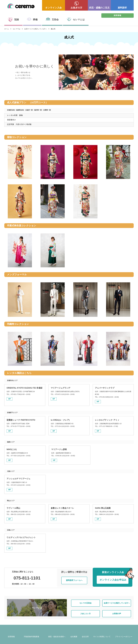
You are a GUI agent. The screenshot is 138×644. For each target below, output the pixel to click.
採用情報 (118, 15)
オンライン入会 (53, 8)
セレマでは (16, 29)
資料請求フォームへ (75, 579)
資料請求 (122, 8)
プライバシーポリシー (124, 633)
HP (9, 399)
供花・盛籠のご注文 (99, 8)
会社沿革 (85, 633)
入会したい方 (85, 610)
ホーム (7, 29)
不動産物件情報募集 (31, 633)
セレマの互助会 (85, 601)
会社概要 (74, 633)
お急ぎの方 (76, 8)
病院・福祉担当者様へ (57, 633)
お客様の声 (117, 610)
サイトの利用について (102, 633)
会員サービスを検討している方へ (36, 29)
